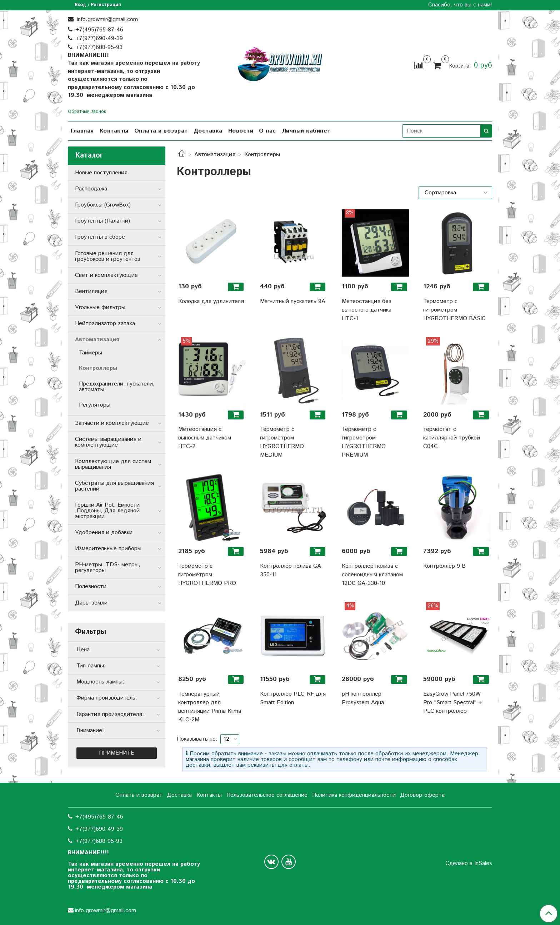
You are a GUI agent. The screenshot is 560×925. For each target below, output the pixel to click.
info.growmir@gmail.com (106, 19)
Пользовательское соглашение (267, 795)
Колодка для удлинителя (211, 301)
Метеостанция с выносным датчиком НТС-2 (205, 438)
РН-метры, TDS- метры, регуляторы (108, 568)
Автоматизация (215, 155)
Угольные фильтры (100, 307)
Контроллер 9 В (444, 566)
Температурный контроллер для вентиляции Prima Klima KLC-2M (210, 707)
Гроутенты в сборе (100, 237)
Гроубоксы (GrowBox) (103, 205)
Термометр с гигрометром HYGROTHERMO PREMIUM (364, 442)
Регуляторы (95, 405)
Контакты (114, 131)
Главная (82, 131)
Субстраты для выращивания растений (114, 486)
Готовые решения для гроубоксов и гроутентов (108, 256)
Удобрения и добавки (104, 533)
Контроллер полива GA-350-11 (292, 570)
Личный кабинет (306, 131)
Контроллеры (98, 368)
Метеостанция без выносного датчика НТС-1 (367, 310)
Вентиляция (91, 291)
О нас (267, 131)
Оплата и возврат (161, 131)
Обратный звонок (87, 112)
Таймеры (91, 353)
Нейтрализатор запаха (105, 324)
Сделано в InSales (469, 864)
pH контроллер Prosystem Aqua (363, 698)
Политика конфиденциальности (354, 795)
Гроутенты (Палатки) (102, 221)
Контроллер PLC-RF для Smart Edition (293, 698)
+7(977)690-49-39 (99, 38)
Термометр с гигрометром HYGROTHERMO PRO (207, 575)
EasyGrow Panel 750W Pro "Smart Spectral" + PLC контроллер (453, 703)
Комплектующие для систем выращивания (113, 464)
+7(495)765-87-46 (99, 30)
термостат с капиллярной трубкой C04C (452, 438)
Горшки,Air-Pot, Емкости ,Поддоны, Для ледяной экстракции (107, 511)
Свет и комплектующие (106, 275)
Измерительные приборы (108, 549)
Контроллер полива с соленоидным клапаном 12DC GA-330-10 (372, 575)
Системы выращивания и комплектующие (108, 442)
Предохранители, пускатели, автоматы (117, 387)
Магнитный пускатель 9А (293, 301)
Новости (241, 131)
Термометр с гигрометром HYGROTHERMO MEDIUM (282, 442)
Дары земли (91, 603)
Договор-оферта (422, 795)
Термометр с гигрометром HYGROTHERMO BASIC (454, 310)
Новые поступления (101, 173)
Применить (117, 753)
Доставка (208, 131)
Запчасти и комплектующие (112, 423)
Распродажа (91, 189)
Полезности (91, 586)
